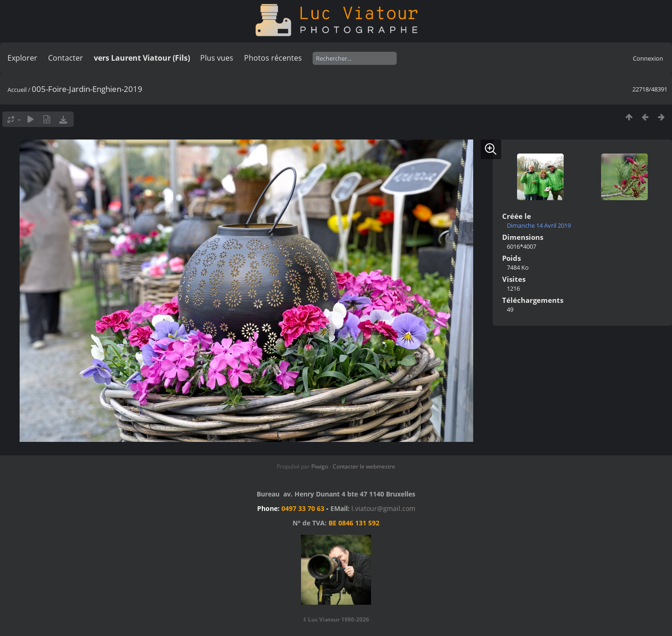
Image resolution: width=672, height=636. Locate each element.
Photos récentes (273, 58)
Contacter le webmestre (364, 466)
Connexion (648, 58)
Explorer (22, 58)
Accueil (17, 90)
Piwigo (320, 466)
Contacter (66, 58)
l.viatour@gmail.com (383, 508)
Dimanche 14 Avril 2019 (539, 225)
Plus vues (217, 58)
